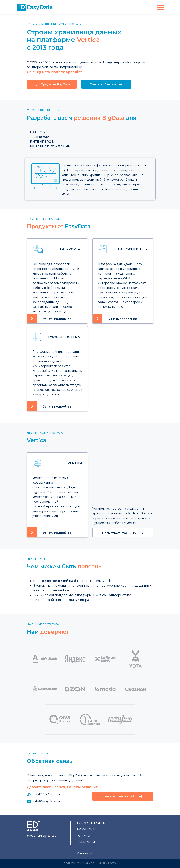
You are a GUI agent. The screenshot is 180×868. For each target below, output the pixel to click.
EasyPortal (88, 829)
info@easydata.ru (43, 801)
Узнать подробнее (57, 319)
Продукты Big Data (52, 84)
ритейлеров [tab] (42, 142)
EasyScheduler (91, 823)
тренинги (86, 842)
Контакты (84, 853)
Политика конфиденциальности (90, 863)
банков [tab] (37, 132)
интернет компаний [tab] (50, 146)
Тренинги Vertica (106, 85)
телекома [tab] (40, 137)
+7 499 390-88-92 (44, 794)
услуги (84, 836)
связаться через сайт (123, 796)
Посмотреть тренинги (123, 533)
